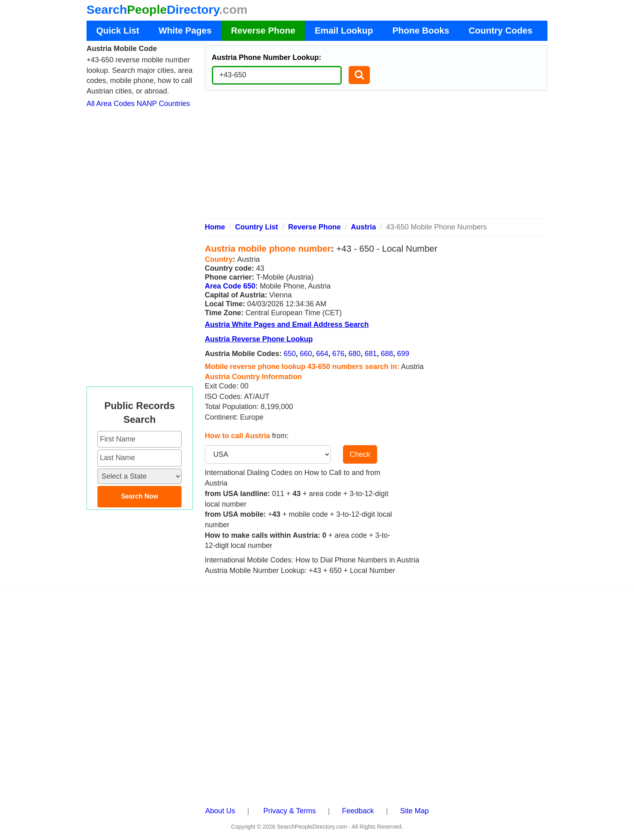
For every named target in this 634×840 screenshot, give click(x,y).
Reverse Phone (263, 31)
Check (360, 454)
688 (387, 354)
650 (290, 354)
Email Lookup (344, 31)
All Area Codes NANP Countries (138, 104)
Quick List (118, 31)
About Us (220, 811)
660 (306, 354)
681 (371, 354)
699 (403, 354)
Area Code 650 (230, 286)
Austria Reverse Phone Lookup (259, 339)
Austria (363, 227)
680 (355, 354)
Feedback (358, 811)
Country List (257, 227)
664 (322, 354)
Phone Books (421, 31)
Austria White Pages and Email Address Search (287, 325)
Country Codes (501, 31)
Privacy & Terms (290, 811)
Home (215, 227)
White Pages (185, 31)
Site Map (414, 811)
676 (338, 354)
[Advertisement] (376, 158)
